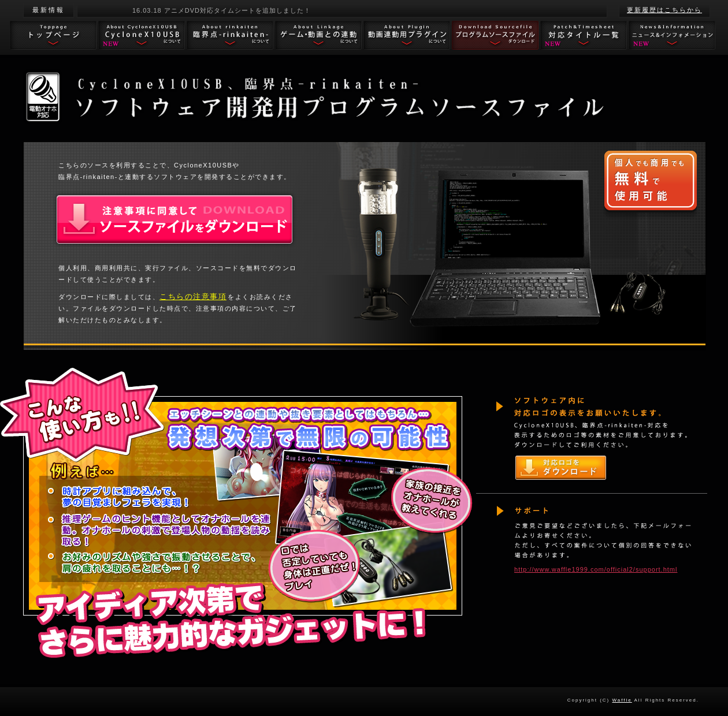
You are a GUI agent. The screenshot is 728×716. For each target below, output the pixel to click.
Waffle (622, 700)
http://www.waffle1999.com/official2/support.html (596, 569)
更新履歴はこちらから (664, 10)
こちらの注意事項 (193, 297)
